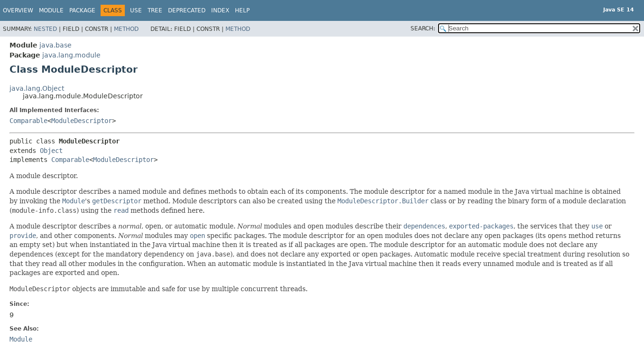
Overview (18, 10)
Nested (45, 29)
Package (82, 10)
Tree (155, 10)
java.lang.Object (37, 88)
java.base (56, 45)
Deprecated (187, 10)
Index (220, 10)
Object (51, 151)
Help (242, 10)
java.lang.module (71, 55)
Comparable (28, 121)
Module (51, 10)
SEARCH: (423, 28)
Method (126, 29)
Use (136, 10)
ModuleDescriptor (82, 121)
